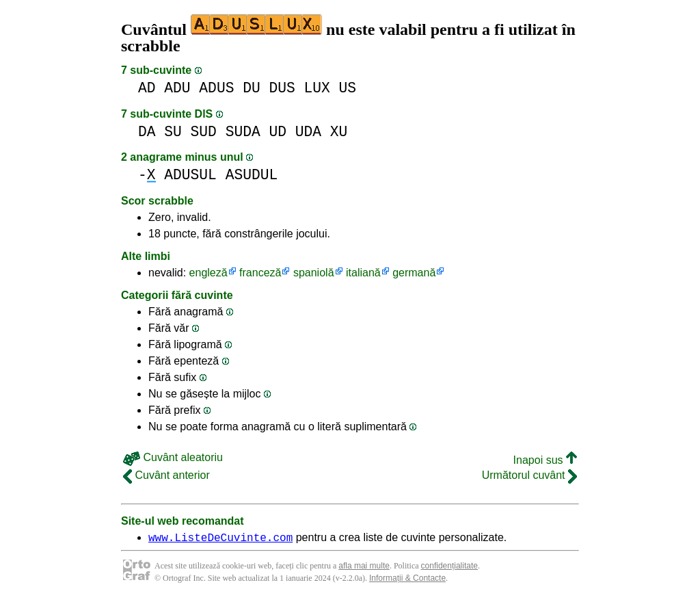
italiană (363, 273)
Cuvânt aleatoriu (173, 457)
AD (147, 88)
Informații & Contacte (407, 580)
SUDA (243, 132)
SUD (204, 132)
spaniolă (314, 273)
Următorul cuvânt (529, 475)
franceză (260, 273)
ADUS (216, 88)
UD (278, 132)
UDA (308, 132)
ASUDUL (252, 175)
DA (147, 132)
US (348, 88)
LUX (317, 88)
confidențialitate (449, 568)
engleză (208, 273)
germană (414, 273)
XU (339, 132)
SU (173, 132)
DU (252, 88)
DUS (282, 88)
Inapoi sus (545, 460)
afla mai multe (364, 568)
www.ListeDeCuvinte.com (220, 539)
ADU (177, 88)
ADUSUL (190, 175)
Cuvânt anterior (166, 475)
